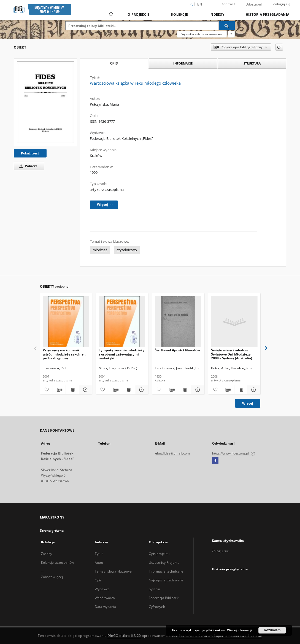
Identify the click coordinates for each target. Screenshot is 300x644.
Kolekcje (179, 14)
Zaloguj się (282, 4)
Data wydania (105, 607)
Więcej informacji (240, 630)
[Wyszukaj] (227, 26)
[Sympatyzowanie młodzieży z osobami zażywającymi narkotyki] (122, 322)
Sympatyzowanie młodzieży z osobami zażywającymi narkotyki (121, 354)
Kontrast (228, 4)
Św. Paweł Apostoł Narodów (177, 350)
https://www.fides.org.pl (234, 453)
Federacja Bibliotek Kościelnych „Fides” (121, 139)
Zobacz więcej (52, 577)
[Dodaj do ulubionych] (279, 47)
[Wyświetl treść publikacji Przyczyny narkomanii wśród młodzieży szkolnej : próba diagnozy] (72, 390)
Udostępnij (254, 4)
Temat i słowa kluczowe (113, 571)
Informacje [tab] (183, 63)
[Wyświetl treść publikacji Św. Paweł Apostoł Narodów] (185, 390)
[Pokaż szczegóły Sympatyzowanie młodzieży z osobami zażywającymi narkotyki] (141, 390)
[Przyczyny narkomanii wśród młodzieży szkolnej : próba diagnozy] (66, 322)
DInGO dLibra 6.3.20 (124, 636)
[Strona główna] (111, 14)
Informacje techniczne (166, 571)
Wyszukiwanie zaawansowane (202, 34)
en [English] (200, 4)
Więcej (248, 403)
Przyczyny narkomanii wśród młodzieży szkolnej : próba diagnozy (64, 354)
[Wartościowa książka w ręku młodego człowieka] (45, 102)
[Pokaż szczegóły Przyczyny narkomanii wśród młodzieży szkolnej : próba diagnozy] (85, 390)
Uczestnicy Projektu (164, 563)
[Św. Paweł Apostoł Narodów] (178, 322)
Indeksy (217, 14)
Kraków (96, 156)
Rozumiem (272, 630)
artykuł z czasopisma (107, 190)
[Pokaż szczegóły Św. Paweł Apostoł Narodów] (197, 390)
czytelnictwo (127, 250)
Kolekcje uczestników (57, 563)
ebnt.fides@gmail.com (172, 453)
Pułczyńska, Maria (104, 104)
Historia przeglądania (267, 14)
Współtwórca (105, 598)
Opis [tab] (114, 63)
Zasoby (47, 554)
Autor (99, 563)
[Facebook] (215, 461)
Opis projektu (159, 554)
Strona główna (52, 531)
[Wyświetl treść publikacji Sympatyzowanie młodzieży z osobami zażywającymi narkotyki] (128, 390)
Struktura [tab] (252, 63)
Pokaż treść (30, 153)
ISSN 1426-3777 (102, 121)
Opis (98, 580)
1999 (94, 173)
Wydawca (102, 589)
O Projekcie (139, 14)
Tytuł (99, 554)
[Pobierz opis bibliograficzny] (59, 390)
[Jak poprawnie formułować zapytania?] (231, 34)
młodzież (100, 250)
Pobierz (27, 166)
